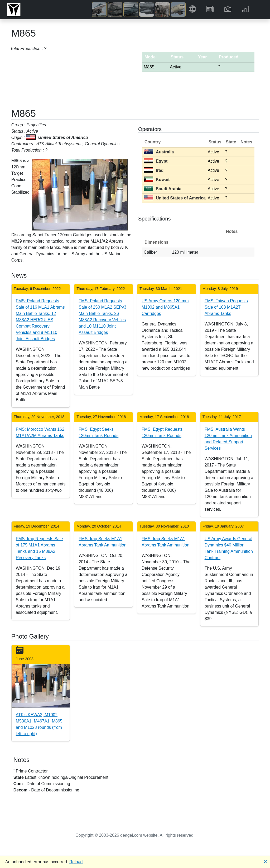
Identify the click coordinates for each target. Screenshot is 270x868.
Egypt (156, 161)
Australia (159, 152)
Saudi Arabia (163, 189)
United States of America (175, 198)
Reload (76, 862)
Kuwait (157, 180)
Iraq (154, 170)
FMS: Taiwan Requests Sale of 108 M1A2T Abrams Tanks (226, 307)
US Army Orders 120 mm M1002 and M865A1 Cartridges (165, 307)
